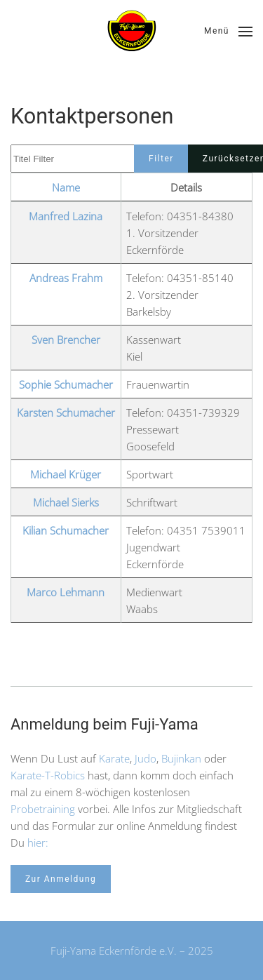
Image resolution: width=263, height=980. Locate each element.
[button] (228, 32)
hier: (38, 843)
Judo (146, 758)
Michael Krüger (66, 474)
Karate (114, 758)
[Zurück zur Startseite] (132, 32)
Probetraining (43, 809)
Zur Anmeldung (61, 879)
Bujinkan (181, 758)
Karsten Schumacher (66, 412)
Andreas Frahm (66, 278)
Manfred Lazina (66, 216)
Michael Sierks (66, 502)
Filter (161, 159)
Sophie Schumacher (66, 384)
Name (66, 187)
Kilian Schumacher (66, 530)
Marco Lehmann (66, 592)
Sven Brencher (66, 340)
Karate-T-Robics (48, 775)
